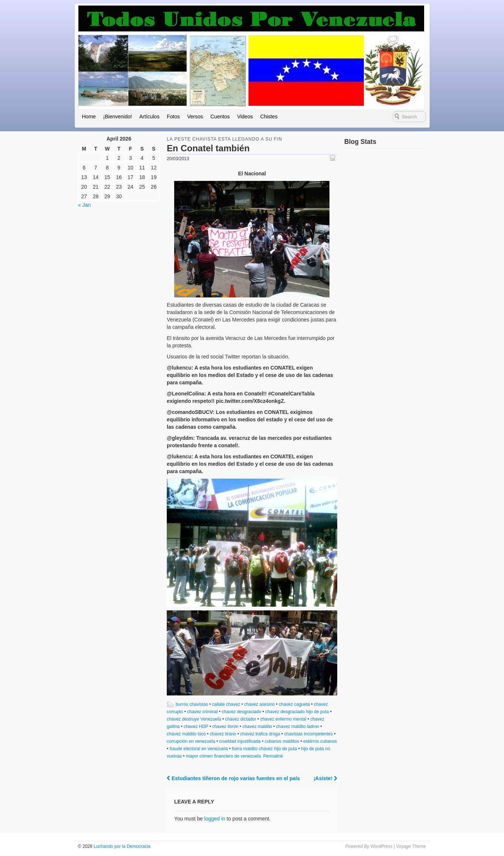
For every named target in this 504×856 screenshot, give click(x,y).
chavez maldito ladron (298, 727)
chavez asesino (259, 704)
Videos (245, 117)
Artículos (149, 117)
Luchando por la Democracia (121, 846)
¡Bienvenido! (118, 117)
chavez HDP (196, 727)
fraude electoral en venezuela (199, 749)
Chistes (269, 117)
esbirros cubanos (320, 741)
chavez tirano (223, 734)
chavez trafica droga (260, 734)
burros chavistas (192, 704)
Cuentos (220, 117)
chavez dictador (241, 719)
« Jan (84, 205)
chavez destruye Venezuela (194, 719)
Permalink (273, 756)
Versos (195, 117)
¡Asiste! (325, 778)
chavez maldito (257, 727)
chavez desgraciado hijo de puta (297, 712)
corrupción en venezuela (191, 741)
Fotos (173, 117)
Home (89, 117)
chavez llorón (225, 727)
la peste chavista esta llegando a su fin (224, 139)
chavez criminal (202, 712)
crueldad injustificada (240, 741)
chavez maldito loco (186, 734)
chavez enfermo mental (283, 719)
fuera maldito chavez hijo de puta (264, 749)
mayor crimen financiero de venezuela (224, 756)
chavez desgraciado (242, 712)
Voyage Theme (411, 846)
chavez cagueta (294, 704)
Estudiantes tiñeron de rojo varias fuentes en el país (233, 778)
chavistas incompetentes (309, 734)
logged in (215, 819)
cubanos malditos (282, 741)
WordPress (381, 846)
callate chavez (226, 704)
